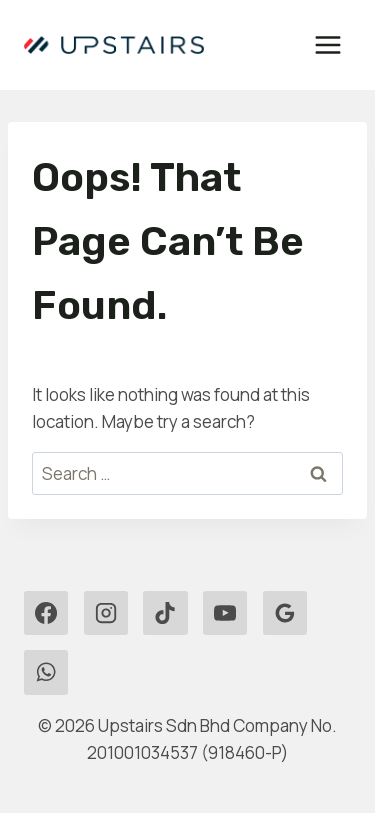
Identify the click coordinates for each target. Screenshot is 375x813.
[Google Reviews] (285, 613)
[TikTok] (165, 613)
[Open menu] (327, 44)
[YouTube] (225, 613)
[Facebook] (46, 613)
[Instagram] (106, 613)
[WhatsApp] (46, 672)
